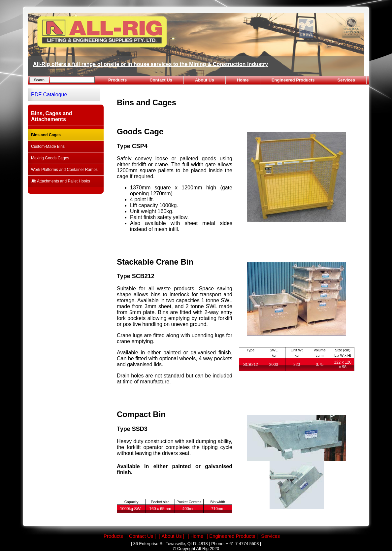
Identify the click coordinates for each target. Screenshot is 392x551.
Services (346, 80)
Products (117, 80)
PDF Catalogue (49, 95)
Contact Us (161, 80)
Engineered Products (293, 80)
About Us (205, 80)
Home (243, 80)
